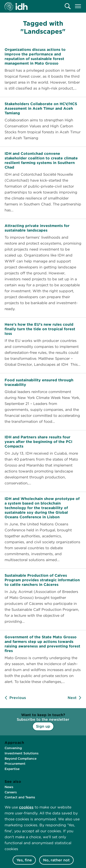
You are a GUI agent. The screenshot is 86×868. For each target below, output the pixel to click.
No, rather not (56, 860)
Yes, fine (24, 860)
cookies (26, 807)
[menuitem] (68, 6)
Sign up (43, 726)
